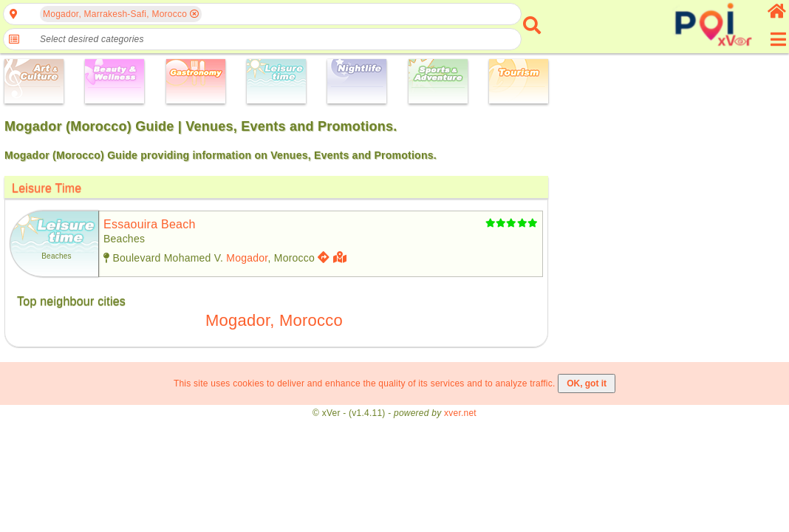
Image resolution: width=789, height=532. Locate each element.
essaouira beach (150, 224)
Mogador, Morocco (274, 320)
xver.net (460, 413)
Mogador (247, 258)
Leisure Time (47, 188)
